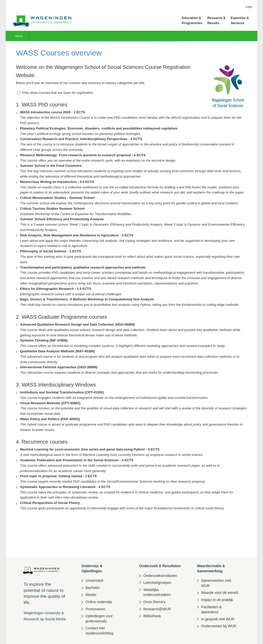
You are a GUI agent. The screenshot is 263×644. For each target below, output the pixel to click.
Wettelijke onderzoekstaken (157, 592)
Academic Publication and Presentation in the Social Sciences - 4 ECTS (77, 460)
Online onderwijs (99, 602)
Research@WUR (157, 609)
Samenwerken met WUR (216, 583)
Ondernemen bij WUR (219, 626)
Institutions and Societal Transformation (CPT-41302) (62, 392)
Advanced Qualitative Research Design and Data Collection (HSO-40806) (77, 324)
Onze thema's (154, 602)
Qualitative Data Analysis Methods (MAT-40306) (57, 351)
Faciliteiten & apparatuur (211, 610)
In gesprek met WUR (218, 619)
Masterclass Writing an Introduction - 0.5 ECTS (57, 182)
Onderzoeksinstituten (160, 576)
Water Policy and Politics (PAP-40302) (50, 419)
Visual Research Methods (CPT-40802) (50, 403)
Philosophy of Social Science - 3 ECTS (51, 251)
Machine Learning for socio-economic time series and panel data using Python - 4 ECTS (90, 449)
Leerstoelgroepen (157, 583)
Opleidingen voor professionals (99, 619)
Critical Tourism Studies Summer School (52, 209)
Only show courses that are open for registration (55, 93)
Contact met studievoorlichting (99, 631)
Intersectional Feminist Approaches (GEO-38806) (59, 367)
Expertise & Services (240, 20)
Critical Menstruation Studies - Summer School (57, 198)
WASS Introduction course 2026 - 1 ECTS (53, 112)
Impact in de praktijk (217, 600)
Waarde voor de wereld (220, 593)
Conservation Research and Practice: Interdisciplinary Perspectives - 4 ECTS (81, 139)
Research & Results (217, 20)
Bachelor (93, 588)
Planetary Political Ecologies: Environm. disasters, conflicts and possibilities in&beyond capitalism (99, 128)
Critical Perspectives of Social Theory (50, 503)
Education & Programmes (192, 20)
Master (91, 595)
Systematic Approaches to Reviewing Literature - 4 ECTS (65, 487)
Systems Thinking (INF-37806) (44, 340)
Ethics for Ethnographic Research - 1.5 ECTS (56, 289)
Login (249, 7)
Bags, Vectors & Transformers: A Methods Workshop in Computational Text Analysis (87, 299)
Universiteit (94, 581)
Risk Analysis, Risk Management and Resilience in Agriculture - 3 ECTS (77, 235)
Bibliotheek (152, 616)
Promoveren (95, 609)
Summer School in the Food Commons (51, 166)
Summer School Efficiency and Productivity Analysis (62, 219)
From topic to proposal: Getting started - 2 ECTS (58, 476)
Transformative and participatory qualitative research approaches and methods (83, 267)
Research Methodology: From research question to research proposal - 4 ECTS (83, 155)
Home (19, 36)
